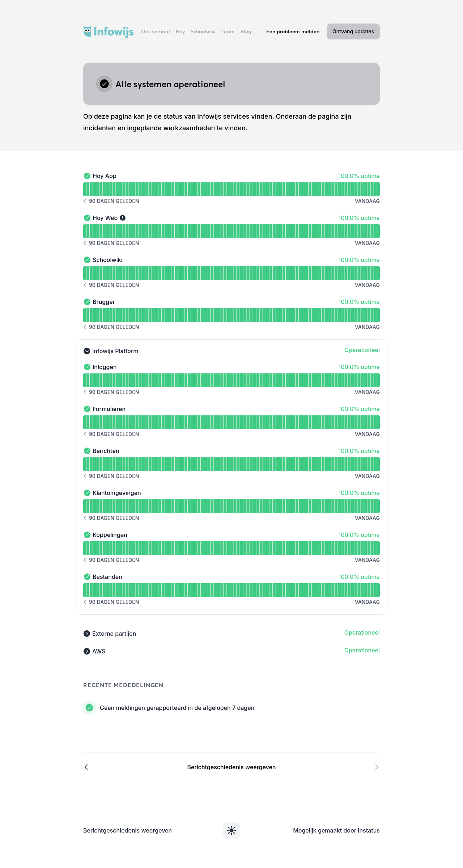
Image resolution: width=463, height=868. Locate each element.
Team (228, 31)
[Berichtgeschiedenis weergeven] (231, 767)
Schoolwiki (203, 31)
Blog (246, 31)
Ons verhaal (156, 31)
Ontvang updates (353, 31)
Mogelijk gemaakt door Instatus (336, 830)
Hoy (180, 31)
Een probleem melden (293, 31)
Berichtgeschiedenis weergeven (128, 830)
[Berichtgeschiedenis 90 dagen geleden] (111, 201)
